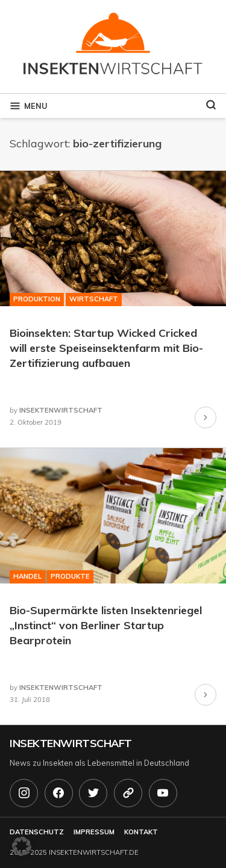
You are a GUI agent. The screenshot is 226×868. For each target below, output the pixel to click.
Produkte (70, 576)
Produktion (37, 299)
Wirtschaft (94, 299)
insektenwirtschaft (61, 410)
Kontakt (141, 832)
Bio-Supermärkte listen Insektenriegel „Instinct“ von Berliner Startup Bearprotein (106, 625)
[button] (22, 846)
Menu (28, 106)
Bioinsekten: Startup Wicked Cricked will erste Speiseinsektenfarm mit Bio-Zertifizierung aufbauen (106, 348)
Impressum (94, 832)
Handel (27, 576)
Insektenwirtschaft (71, 743)
